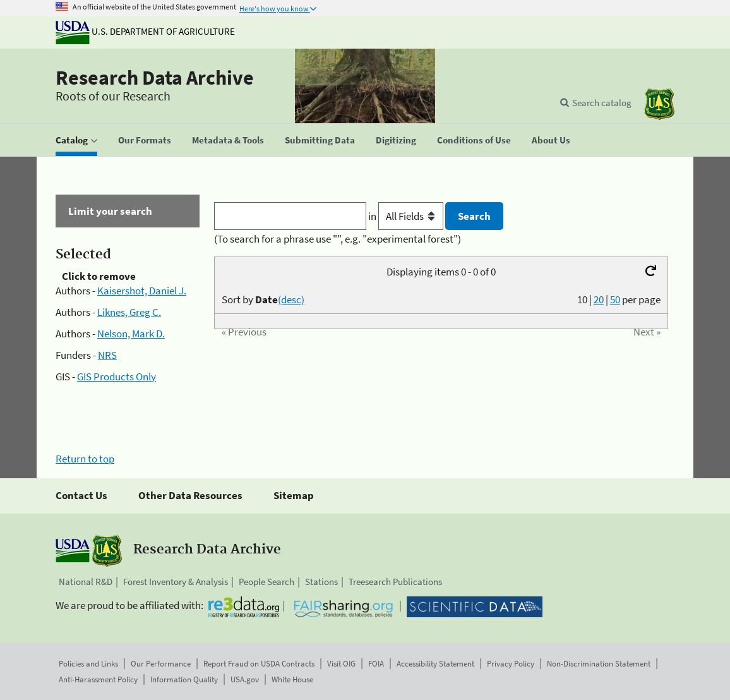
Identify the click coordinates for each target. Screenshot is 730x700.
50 (615, 299)
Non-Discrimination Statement (599, 664)
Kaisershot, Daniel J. (142, 291)
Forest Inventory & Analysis (176, 582)
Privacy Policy (511, 664)
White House (292, 679)
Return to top (85, 459)
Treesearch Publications (395, 582)
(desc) (291, 299)
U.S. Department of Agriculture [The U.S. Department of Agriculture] (145, 31)
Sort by (263, 299)
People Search (266, 582)
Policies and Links (88, 664)
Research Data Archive (155, 78)
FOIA (376, 664)
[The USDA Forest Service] (659, 104)
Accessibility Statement (435, 664)
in (407, 216)
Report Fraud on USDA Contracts (259, 664)
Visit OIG (341, 664)
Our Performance (161, 664)
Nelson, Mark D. (131, 334)
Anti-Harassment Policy (98, 679)
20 (599, 299)
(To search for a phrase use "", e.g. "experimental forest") (338, 239)
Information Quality (184, 679)
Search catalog (602, 103)
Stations (321, 582)
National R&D (86, 582)
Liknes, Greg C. (129, 312)
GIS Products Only (117, 377)
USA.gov (245, 679)
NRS (107, 355)
